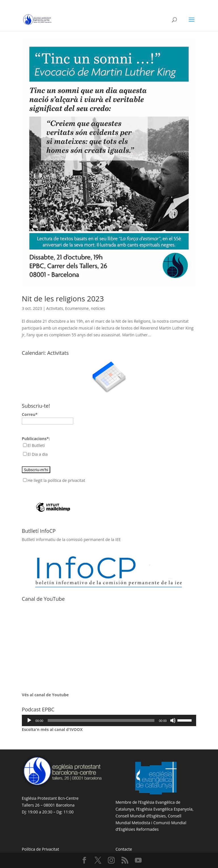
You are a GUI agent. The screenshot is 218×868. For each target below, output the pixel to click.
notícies (98, 308)
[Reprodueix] (29, 720)
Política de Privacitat (40, 849)
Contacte (124, 849)
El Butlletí (36, 445)
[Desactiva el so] (173, 720)
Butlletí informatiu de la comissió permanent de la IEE (71, 539)
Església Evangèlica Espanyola (165, 809)
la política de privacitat (64, 480)
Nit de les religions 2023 (63, 299)
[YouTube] (138, 860)
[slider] (101, 720)
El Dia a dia (38, 454)
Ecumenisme (77, 308)
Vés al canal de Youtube (45, 695)
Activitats (55, 308)
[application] (109, 720)
